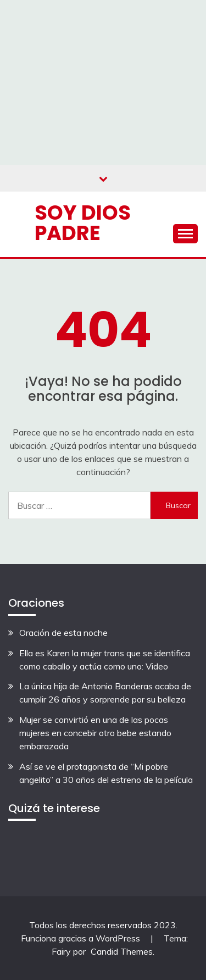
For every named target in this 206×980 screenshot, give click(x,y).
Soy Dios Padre (83, 223)
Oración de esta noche (63, 633)
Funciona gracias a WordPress (82, 938)
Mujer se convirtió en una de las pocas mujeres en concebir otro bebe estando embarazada (95, 733)
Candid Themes (122, 951)
